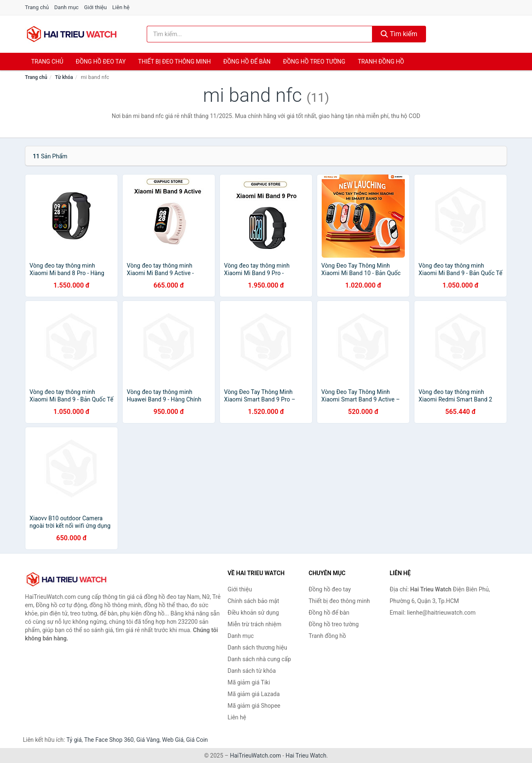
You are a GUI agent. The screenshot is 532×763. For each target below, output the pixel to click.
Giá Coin (197, 740)
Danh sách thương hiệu (257, 647)
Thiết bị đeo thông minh (174, 62)
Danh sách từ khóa (252, 671)
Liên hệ (121, 7)
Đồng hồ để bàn (247, 62)
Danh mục (67, 7)
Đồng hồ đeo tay (101, 62)
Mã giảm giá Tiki (249, 682)
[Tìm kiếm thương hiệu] (260, 34)
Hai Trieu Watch (306, 756)
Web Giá (173, 740)
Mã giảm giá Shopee (254, 706)
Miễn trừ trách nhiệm (255, 624)
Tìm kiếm (399, 34)
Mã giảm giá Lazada (254, 694)
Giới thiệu (95, 7)
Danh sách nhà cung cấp (260, 659)
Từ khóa (64, 77)
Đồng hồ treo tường (314, 62)
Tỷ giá (74, 740)
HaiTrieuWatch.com (255, 756)
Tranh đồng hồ (381, 62)
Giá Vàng (148, 740)
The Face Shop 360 (109, 740)
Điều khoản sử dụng (254, 613)
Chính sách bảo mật (254, 601)
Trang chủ (37, 7)
